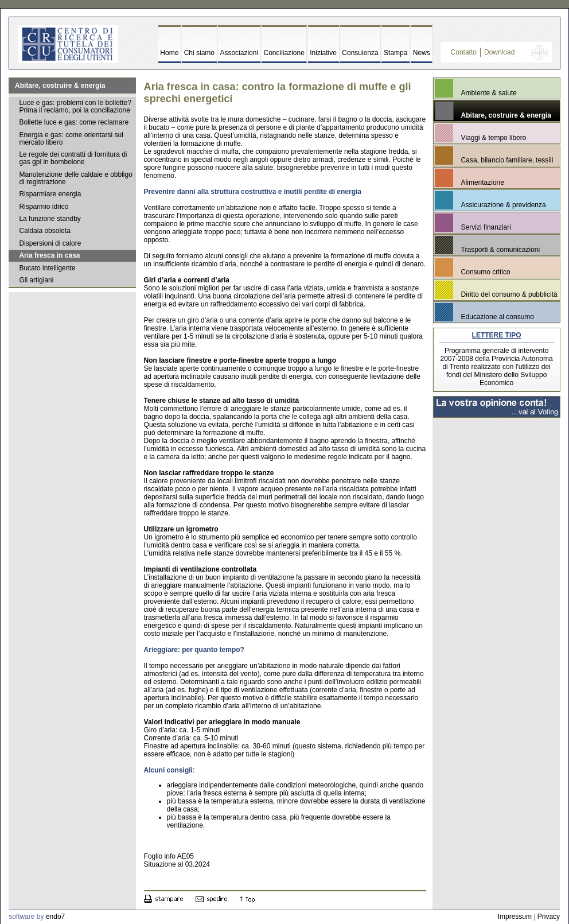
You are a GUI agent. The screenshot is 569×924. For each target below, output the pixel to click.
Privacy (549, 917)
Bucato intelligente (47, 268)
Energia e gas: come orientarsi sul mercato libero (71, 139)
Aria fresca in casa (49, 255)
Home (169, 53)
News (422, 53)
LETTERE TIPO (497, 335)
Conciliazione (284, 53)
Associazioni (239, 53)
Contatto (464, 52)
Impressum (515, 917)
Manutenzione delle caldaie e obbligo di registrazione (75, 178)
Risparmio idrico (44, 207)
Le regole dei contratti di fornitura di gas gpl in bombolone (73, 158)
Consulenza (360, 53)
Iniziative (323, 53)
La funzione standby (50, 219)
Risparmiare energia (50, 194)
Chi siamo (199, 53)
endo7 (55, 917)
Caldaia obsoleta (44, 231)
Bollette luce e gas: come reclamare (74, 122)
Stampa (395, 53)
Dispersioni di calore (50, 243)
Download (499, 52)
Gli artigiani (36, 280)
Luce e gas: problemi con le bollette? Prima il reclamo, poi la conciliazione (75, 106)
